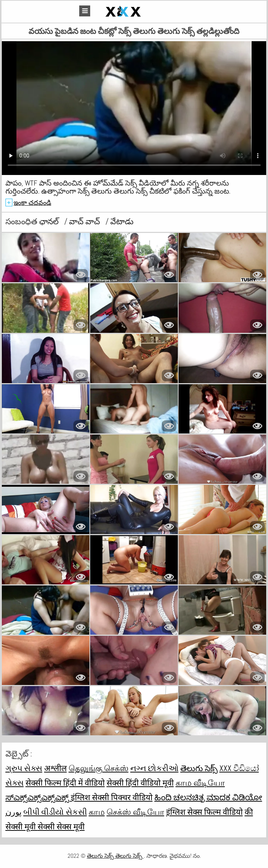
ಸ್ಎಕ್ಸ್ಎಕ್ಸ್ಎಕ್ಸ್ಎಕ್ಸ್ (38, 797)
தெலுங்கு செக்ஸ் (99, 768)
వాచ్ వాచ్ (85, 221)
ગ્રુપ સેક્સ (24, 768)
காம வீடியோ (200, 783)
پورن (14, 812)
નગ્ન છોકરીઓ (154, 768)
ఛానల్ (50, 221)
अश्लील (55, 768)
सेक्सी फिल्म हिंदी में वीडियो (65, 783)
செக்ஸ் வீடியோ (135, 812)
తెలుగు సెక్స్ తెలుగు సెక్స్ (115, 856)
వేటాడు (122, 221)
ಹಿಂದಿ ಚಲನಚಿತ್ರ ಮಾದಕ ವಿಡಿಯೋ (208, 797)
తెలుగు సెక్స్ (199, 768)
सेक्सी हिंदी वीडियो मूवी (140, 783)
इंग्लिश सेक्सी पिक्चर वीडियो (112, 797)
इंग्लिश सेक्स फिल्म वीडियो (204, 812)
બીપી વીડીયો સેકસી (55, 812)
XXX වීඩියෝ (239, 768)
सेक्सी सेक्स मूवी (61, 826)
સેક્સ (15, 783)
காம (97, 812)
